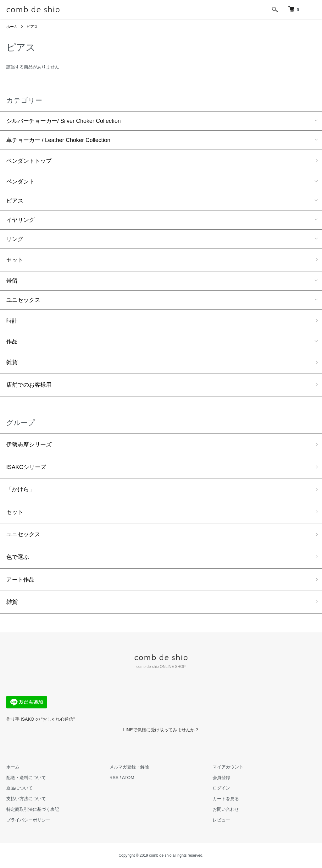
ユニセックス (23, 300)
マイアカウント (228, 767)
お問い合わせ (226, 809)
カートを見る (226, 799)
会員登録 (221, 778)
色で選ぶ (18, 557)
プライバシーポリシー (28, 820)
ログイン (221, 788)
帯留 (12, 281)
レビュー (221, 820)
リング (15, 239)
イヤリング (20, 220)
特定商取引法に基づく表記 (33, 809)
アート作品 (20, 580)
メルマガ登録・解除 (129, 767)
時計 (12, 321)
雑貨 (12, 362)
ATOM (128, 778)
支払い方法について (26, 799)
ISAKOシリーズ (26, 467)
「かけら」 (20, 489)
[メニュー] (313, 9)
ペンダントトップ (29, 161)
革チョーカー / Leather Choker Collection (58, 140)
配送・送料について (26, 778)
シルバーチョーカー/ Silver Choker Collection (64, 121)
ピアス (32, 27)
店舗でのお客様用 (29, 385)
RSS (114, 778)
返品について (19, 788)
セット (15, 260)
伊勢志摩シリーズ (29, 445)
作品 (12, 341)
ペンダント (20, 182)
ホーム (12, 27)
